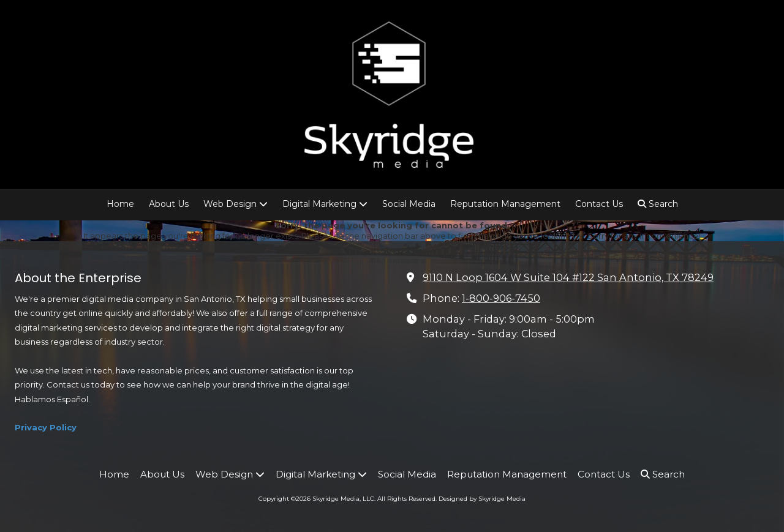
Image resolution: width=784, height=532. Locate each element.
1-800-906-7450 (501, 298)
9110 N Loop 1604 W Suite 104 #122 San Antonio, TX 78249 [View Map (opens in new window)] (568, 277)
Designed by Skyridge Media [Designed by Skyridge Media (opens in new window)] (482, 499)
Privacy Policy (46, 427)
